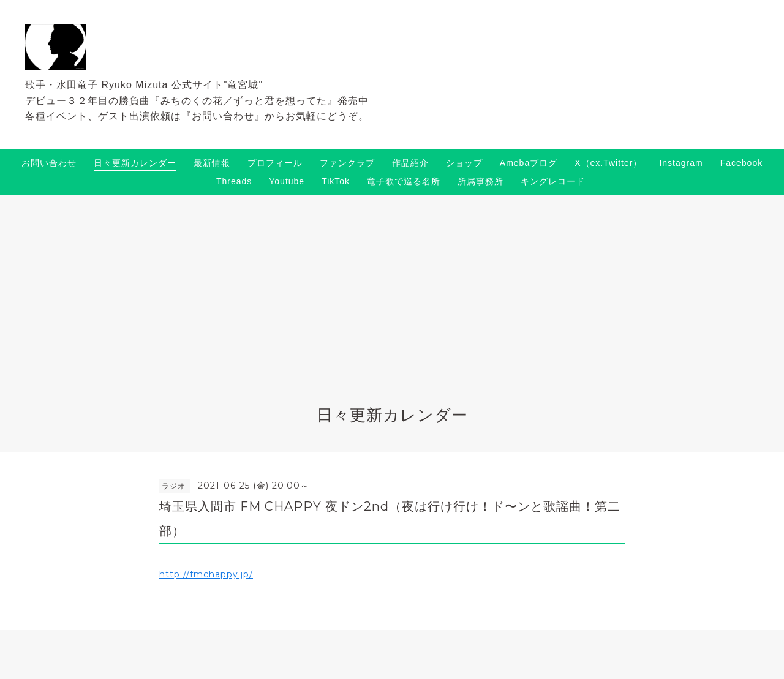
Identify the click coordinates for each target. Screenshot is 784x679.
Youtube (287, 181)
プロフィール (275, 163)
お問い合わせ (49, 163)
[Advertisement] (392, 287)
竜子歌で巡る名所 (404, 181)
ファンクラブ (347, 163)
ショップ (464, 163)
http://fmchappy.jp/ (206, 574)
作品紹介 (410, 163)
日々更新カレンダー (135, 163)
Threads (234, 181)
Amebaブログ (529, 163)
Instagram (681, 163)
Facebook (741, 163)
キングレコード (553, 181)
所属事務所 (481, 181)
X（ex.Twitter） (608, 163)
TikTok (336, 181)
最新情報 (212, 163)
